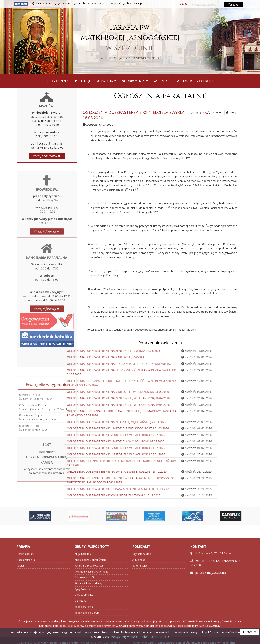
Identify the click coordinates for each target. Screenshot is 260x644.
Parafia (105, 81)
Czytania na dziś (142, 619)
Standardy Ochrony (195, 81)
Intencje (83, 81)
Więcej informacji (47, 268)
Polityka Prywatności (124, 637)
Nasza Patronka (26, 625)
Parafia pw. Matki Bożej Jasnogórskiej (130, 41)
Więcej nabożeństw (47, 156)
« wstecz (218, 112)
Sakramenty (134, 81)
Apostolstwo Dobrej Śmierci (91, 625)
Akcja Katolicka (83, 619)
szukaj (234, 5)
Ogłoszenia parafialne (160, 96)
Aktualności (139, 625)
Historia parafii (25, 619)
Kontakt (163, 81)
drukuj (231, 112)
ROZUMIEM (250, 632)
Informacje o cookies (156, 637)
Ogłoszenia (58, 81)
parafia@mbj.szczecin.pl (128, 4)
